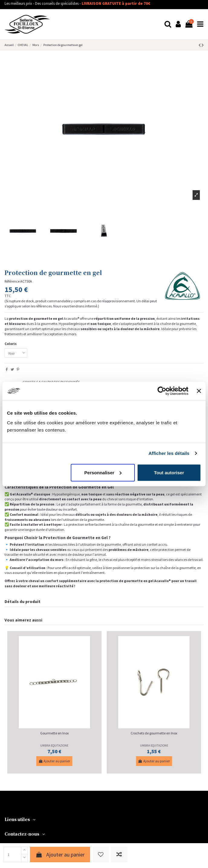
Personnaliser (103, 472)
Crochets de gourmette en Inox (154, 733)
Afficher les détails (169, 453)
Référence (12, 281)
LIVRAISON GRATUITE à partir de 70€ (116, 3)
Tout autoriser (169, 472)
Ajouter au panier (60, 855)
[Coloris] (16, 353)
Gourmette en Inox (54, 733)
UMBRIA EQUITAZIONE (54, 746)
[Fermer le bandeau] (199, 391)
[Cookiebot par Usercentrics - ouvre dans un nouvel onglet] (162, 391)
